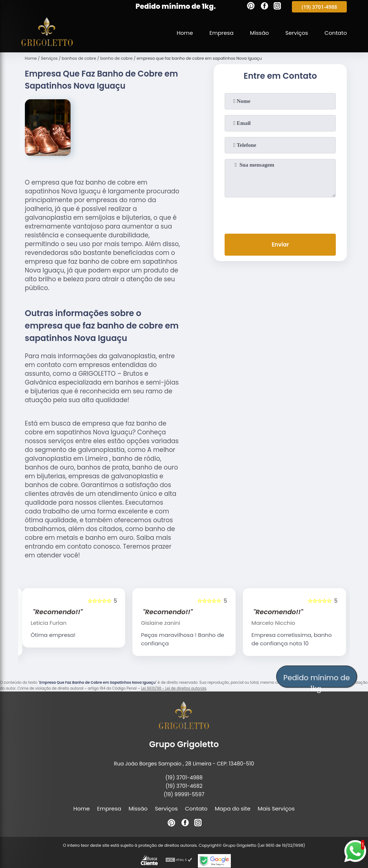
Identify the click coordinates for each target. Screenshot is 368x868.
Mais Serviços (276, 808)
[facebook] (264, 7)
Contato (336, 33)
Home (184, 33)
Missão (259, 33)
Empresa (221, 33)
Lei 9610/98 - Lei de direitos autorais (174, 688)
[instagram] (277, 7)
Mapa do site (232, 808)
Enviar (280, 244)
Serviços (296, 33)
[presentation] (280, 214)
